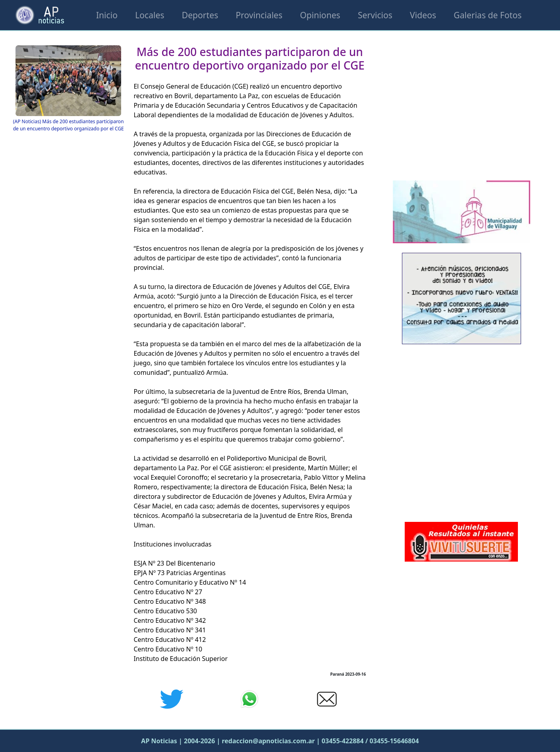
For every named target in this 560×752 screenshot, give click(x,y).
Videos (423, 15)
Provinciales (259, 15)
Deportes (200, 15)
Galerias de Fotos (488, 15)
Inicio (107, 15)
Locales (150, 15)
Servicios (375, 15)
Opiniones (320, 15)
